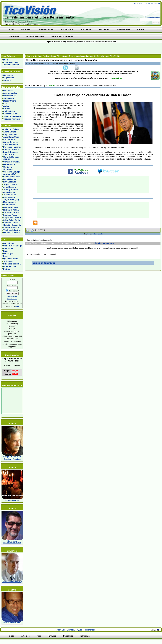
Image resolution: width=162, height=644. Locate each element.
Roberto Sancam (11, 212)
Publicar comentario (104, 243)
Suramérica (9, 98)
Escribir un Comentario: (44, 263)
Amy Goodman (10, 134)
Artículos (37, 56)
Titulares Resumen (12, 119)
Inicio (6, 60)
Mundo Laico (9, 205)
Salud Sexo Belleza (12, 116)
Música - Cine (10, 266)
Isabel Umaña (10, 179)
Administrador (98, 234)
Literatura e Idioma (12, 264)
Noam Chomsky (11, 207)
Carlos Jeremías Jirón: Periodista (10, 143)
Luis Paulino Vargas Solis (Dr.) (10, 198)
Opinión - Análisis (11, 233)
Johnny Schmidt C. (12, 190)
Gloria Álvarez (10, 164)
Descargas (8, 253)
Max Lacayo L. (10, 202)
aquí (17, 306)
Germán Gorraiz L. (12, 162)
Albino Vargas (10, 132)
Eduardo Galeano (11, 150)
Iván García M (10, 182)
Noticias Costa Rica (52, 56)
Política (7, 269)
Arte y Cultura (10, 140)
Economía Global (11, 114)
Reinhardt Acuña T (12, 210)
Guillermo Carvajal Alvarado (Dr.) (11, 173)
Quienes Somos (11, 259)
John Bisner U (10, 187)
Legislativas (9, 78)
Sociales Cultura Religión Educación (12, 224)
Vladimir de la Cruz (12, 230)
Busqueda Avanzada (152, 17)
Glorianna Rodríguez (7, 168)
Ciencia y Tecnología (13, 246)
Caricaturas (9, 243)
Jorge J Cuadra (10, 184)
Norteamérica (10, 96)
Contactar (149, 3)
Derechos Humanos (12, 147)
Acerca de (138, 3)
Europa (7, 109)
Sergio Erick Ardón (12, 218)
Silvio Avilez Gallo (12, 220)
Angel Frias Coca (11, 137)
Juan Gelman (9, 192)
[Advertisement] (39, 48)
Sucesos (7, 80)
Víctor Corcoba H (11, 228)
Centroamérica (10, 93)
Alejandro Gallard (11, 129)
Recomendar (89, 630)
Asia (5, 103)
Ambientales (9, 111)
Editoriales (8, 248)
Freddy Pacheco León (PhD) (10, 153)
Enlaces (7, 251)
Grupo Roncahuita (12, 177)
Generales (8, 75)
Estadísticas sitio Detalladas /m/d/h (10, 64)
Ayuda (157, 3)
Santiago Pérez (10, 215)
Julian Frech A (10, 195)
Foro (5, 256)
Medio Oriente (10, 101)
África (6, 106)
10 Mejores (8, 261)
